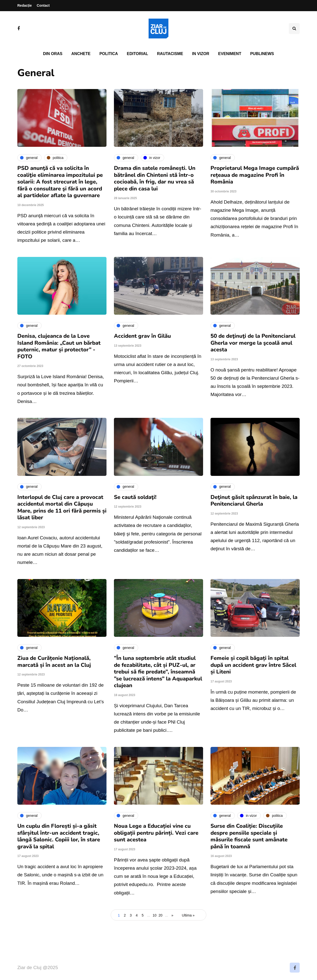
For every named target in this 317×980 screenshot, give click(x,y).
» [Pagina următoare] (172, 915)
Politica (109, 54)
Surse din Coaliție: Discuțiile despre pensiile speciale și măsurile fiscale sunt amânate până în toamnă (249, 836)
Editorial (137, 54)
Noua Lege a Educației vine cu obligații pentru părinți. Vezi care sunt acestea (156, 833)
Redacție (25, 5)
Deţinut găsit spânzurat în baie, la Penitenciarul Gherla (254, 501)
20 (160, 915)
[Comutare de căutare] (294, 29)
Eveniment (230, 54)
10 (155, 915)
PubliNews (262, 54)
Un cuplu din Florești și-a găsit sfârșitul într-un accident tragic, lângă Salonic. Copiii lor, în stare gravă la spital (59, 836)
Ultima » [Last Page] (188, 915)
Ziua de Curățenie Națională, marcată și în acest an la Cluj (54, 662)
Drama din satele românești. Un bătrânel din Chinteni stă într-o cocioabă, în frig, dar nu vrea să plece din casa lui (155, 178)
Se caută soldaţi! (135, 497)
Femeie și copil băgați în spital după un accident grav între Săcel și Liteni (253, 665)
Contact (43, 5)
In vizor (200, 54)
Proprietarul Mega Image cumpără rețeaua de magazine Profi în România (255, 175)
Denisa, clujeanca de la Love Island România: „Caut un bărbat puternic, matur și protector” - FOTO (59, 346)
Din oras (53, 54)
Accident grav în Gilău (142, 336)
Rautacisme (170, 54)
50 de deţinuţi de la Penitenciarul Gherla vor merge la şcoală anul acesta (253, 343)
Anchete (81, 54)
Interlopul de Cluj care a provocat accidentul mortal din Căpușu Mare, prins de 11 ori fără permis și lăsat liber (62, 507)
